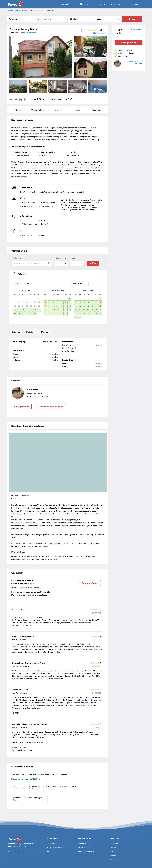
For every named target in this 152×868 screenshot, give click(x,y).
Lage (78, 110)
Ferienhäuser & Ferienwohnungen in (61, 788)
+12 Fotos (97, 89)
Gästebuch (97, 110)
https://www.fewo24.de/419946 (26, 779)
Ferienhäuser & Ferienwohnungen (27, 799)
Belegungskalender (86, 852)
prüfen (93, 263)
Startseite (65, 4)
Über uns (113, 860)
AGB (111, 852)
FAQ (49, 852)
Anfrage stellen (21, 407)
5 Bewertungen (99, 33)
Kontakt (58, 110)
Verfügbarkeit (37, 110)
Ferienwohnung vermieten (110, 4)
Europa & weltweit (54, 848)
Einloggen (136, 4)
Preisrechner (137, 30)
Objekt (18, 110)
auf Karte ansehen (29, 33)
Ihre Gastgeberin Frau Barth (135, 63)
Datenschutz (114, 856)
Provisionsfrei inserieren (88, 848)
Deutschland (52, 843)
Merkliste (84, 4)
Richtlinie (30, 595)
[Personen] (107, 19)
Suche (132, 19)
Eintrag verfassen (90, 583)
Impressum (114, 843)
